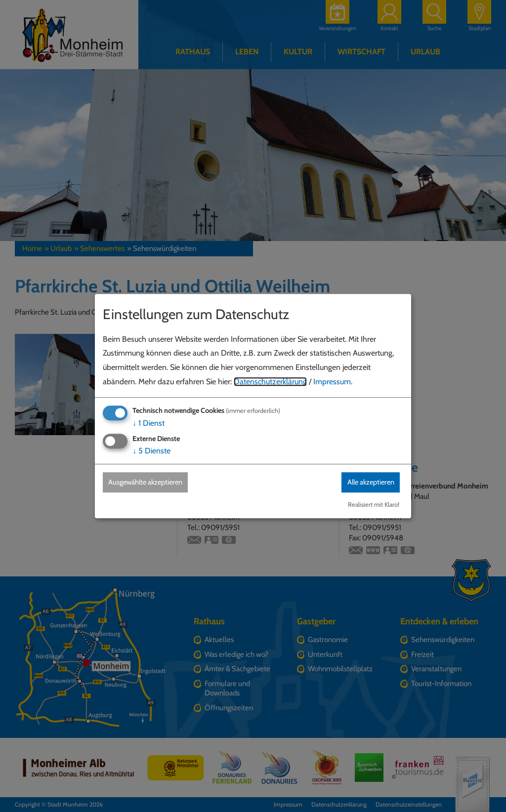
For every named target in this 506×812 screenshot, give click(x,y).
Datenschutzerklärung (270, 381)
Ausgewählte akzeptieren (152, 482)
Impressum (332, 381)
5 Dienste (151, 450)
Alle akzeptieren (365, 482)
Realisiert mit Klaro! (374, 505)
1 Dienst (148, 423)
